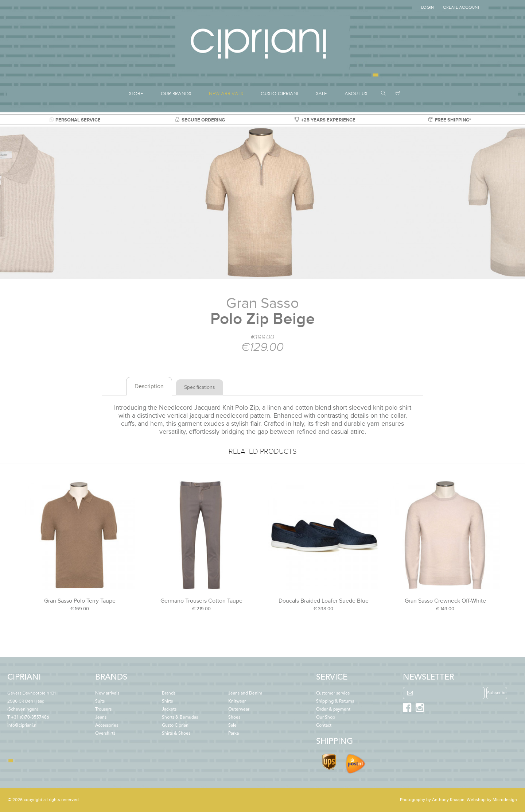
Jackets (169, 709)
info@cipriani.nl (22, 726)
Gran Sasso (262, 303)
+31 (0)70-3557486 (30, 718)
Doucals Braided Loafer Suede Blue (324, 601)
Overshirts (105, 734)
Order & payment (333, 709)
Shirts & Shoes (176, 734)
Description (149, 386)
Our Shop (326, 718)
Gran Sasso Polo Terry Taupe (80, 601)
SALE (321, 94)
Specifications (200, 387)
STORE (136, 94)
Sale (232, 726)
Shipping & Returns (335, 701)
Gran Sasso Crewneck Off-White (445, 601)
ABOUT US (356, 94)
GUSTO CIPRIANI (279, 94)
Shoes (234, 718)
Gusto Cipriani (176, 726)
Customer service (333, 693)
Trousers (103, 709)
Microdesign (505, 800)
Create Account (461, 7)
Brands (169, 693)
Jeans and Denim (245, 693)
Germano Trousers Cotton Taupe (201, 601)
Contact (324, 726)
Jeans (101, 718)
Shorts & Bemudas (180, 718)
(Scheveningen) (32, 701)
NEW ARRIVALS (226, 94)
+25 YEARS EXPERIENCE (325, 120)
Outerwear (239, 709)
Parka (234, 734)
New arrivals (107, 693)
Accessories (107, 726)
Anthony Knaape (448, 800)
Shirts (167, 701)
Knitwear (237, 701)
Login (427, 7)
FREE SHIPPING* (450, 120)
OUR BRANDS (176, 94)
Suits (100, 701)
